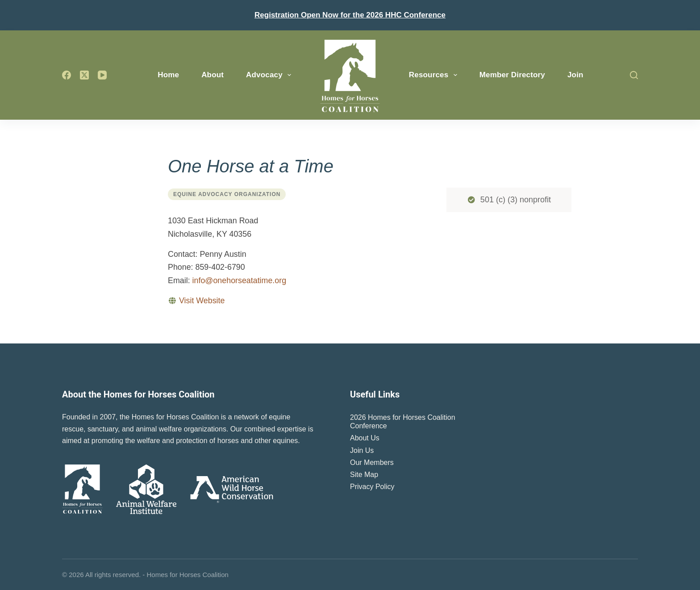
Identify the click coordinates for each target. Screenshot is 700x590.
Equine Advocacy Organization (227, 194)
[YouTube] (102, 75)
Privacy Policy (372, 487)
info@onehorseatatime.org (240, 280)
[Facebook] (67, 75)
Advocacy (270, 75)
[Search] (634, 75)
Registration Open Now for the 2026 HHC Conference (350, 15)
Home (168, 75)
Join (575, 75)
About (212, 75)
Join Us (362, 450)
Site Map (364, 475)
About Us (365, 438)
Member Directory (512, 75)
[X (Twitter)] (84, 75)
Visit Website (202, 301)
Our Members (372, 462)
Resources (435, 75)
